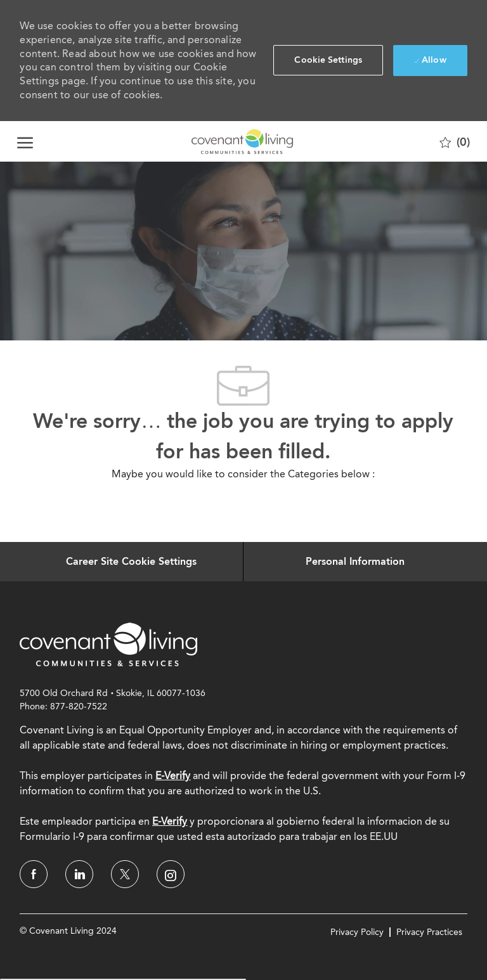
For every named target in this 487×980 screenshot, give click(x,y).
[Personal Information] (355, 562)
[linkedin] (79, 874)
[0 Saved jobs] (455, 142)
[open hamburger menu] (25, 142)
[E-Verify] (170, 821)
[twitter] (125, 874)
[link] (108, 644)
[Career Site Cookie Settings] (131, 562)
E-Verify (173, 776)
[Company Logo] (242, 141)
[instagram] (171, 874)
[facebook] (34, 874)
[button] (328, 60)
